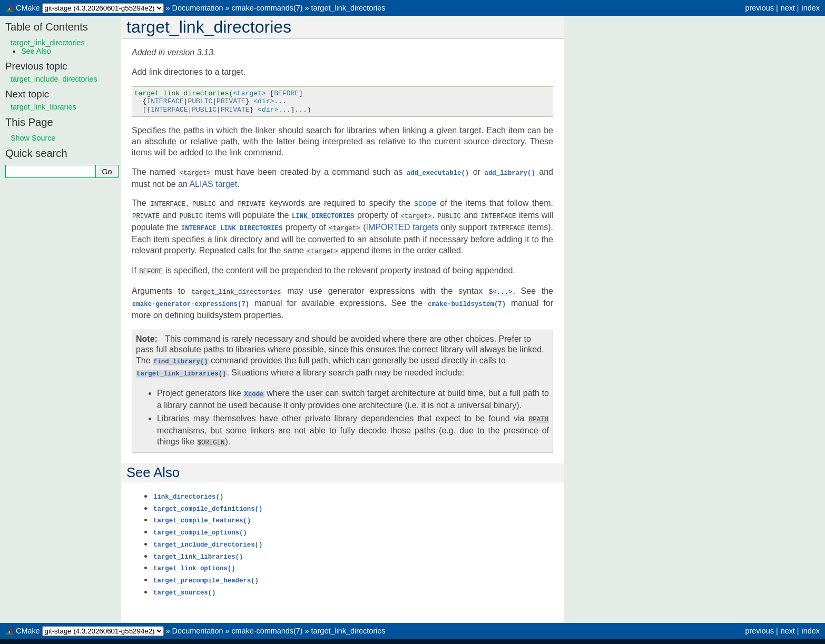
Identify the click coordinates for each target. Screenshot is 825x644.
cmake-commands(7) (267, 8)
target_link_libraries (43, 107)
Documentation (198, 8)
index (811, 8)
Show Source (33, 138)
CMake (28, 8)
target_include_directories (54, 79)
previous (759, 8)
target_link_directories (348, 8)
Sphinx (501, 636)
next (788, 8)
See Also (36, 51)
